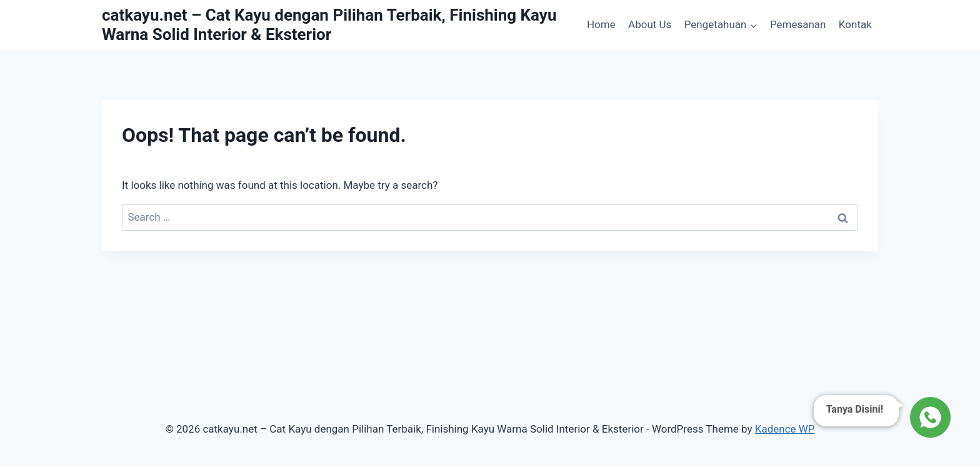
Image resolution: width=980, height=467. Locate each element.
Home (601, 24)
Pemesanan (798, 24)
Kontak (855, 24)
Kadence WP (785, 429)
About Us (650, 24)
